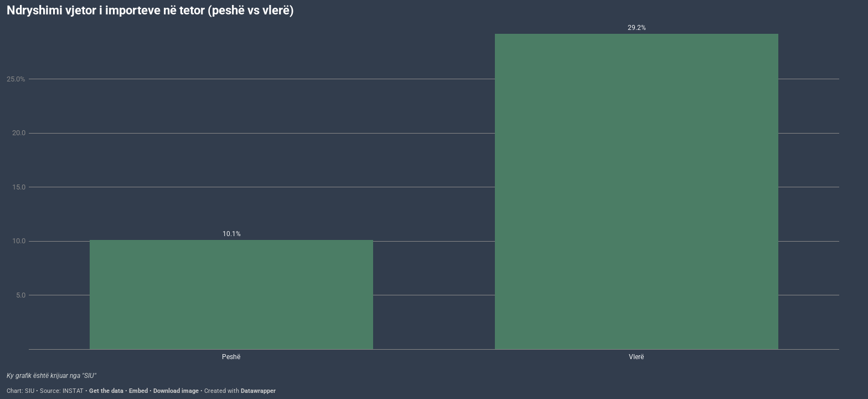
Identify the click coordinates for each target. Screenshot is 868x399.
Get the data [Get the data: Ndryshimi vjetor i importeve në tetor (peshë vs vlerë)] (106, 391)
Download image (176, 391)
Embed (138, 391)
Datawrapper (258, 391)
